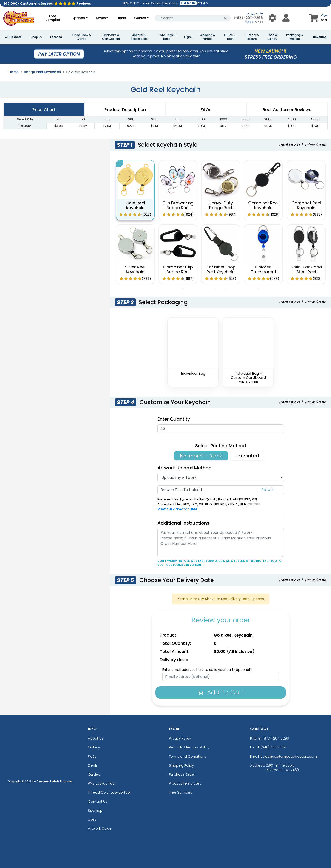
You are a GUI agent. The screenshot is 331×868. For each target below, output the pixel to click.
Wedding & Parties (207, 37)
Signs (188, 37)
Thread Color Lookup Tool (109, 792)
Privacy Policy (180, 738)
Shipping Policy (181, 765)
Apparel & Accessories (139, 37)
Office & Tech (230, 37)
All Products (13, 37)
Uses (92, 819)
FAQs (92, 756)
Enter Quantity (174, 419)
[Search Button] (226, 18)
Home (14, 72)
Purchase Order (182, 774)
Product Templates (185, 783)
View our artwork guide (177, 509)
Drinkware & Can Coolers (111, 37)
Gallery (94, 747)
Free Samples (53, 18)
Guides (140, 18)
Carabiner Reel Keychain (263, 205)
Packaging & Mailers (295, 37)
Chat (259, 22)
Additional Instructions (183, 523)
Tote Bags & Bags (167, 37)
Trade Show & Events (81, 37)
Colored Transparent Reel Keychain (263, 272)
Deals (121, 18)
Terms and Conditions (188, 756)
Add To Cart (221, 692)
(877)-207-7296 (276, 738)
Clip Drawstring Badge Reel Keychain (178, 208)
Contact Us (98, 801)
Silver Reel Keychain (135, 270)
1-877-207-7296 (248, 18)
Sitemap (95, 810)
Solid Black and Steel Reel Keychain (306, 272)
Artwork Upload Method (185, 468)
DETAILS (203, 3)
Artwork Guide (100, 828)
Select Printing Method (221, 446)
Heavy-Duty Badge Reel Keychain (221, 208)
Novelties (320, 37)
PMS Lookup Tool (102, 783)
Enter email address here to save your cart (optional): (207, 670)
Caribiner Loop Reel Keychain (221, 270)
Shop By (36, 37)
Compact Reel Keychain (306, 205)
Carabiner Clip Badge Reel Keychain (178, 272)
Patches (56, 37)
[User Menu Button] (273, 18)
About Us (96, 738)
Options (78, 18)
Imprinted (248, 456)
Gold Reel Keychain (135, 205)
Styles (101, 18)
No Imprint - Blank (201, 456)
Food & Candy (272, 37)
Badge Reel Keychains (42, 72)
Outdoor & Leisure (252, 37)
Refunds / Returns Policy (189, 747)
